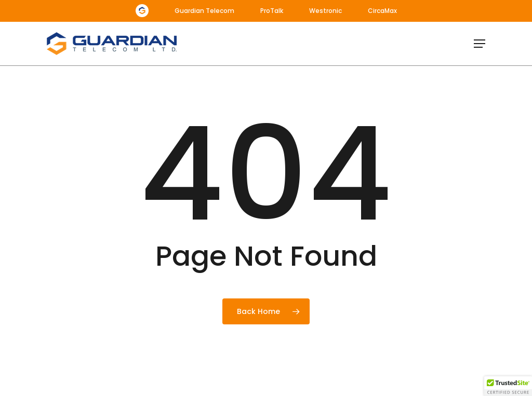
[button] (480, 44)
